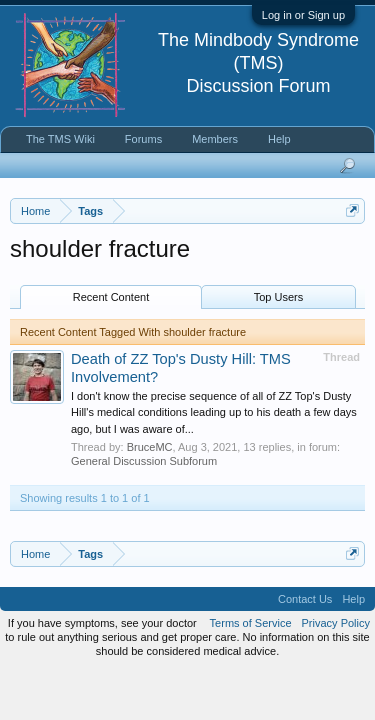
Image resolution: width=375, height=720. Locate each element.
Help (279, 139)
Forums (143, 139)
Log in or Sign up (303, 15)
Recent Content (111, 297)
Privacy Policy (336, 623)
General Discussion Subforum (144, 461)
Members (215, 139)
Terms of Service (251, 623)
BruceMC (150, 447)
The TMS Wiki (60, 139)
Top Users (279, 297)
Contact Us (305, 599)
